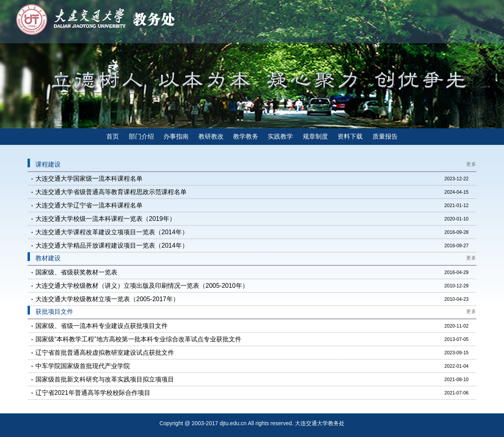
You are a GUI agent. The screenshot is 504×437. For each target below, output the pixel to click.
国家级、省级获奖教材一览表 (76, 272)
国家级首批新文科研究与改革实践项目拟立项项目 (105, 379)
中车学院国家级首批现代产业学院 (83, 366)
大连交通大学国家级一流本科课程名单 (89, 179)
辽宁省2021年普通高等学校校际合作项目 (93, 393)
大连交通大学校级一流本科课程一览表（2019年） (106, 219)
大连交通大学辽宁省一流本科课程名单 (89, 205)
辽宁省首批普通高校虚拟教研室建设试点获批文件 (105, 353)
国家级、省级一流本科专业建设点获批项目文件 (102, 326)
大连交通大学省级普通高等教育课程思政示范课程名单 (111, 192)
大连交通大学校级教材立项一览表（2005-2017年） (107, 299)
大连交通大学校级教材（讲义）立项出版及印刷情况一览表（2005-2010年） (142, 286)
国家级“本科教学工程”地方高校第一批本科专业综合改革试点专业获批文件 (138, 339)
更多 (471, 164)
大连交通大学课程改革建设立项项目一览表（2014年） (112, 232)
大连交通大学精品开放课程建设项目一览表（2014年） (112, 245)
